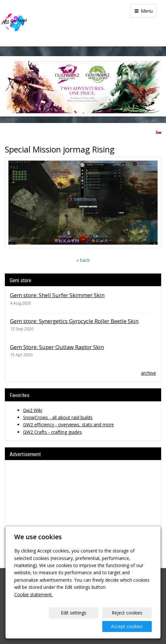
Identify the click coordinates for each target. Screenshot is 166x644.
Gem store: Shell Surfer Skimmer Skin (57, 295)
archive (149, 373)
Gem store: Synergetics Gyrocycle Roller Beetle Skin (74, 321)
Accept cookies (127, 626)
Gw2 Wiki (33, 410)
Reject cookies (127, 613)
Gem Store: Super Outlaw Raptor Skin (57, 347)
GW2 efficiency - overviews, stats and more (68, 425)
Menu (143, 11)
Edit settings (74, 613)
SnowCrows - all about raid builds (58, 417)
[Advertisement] (83, 511)
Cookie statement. (33, 595)
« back (83, 260)
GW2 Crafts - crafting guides (52, 432)
